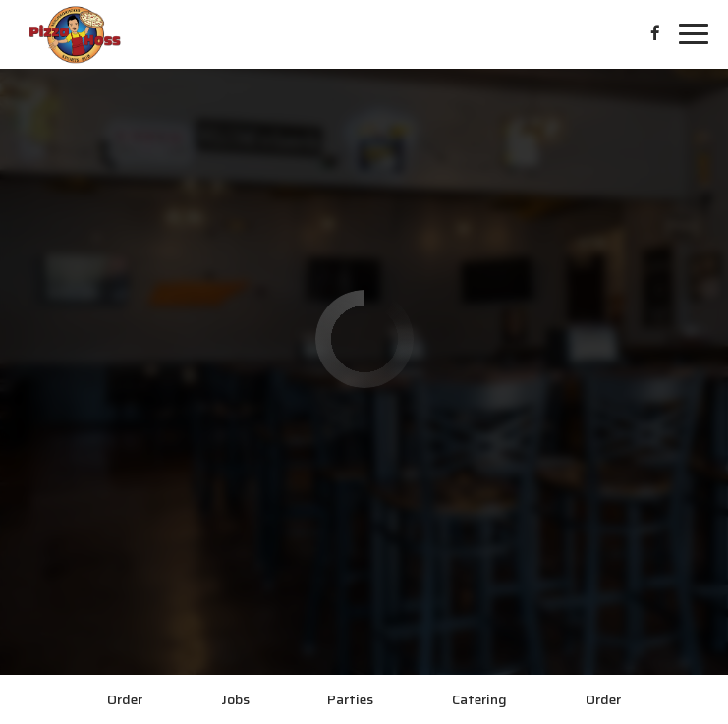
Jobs (235, 699)
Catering (479, 699)
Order (125, 699)
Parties (350, 699)
